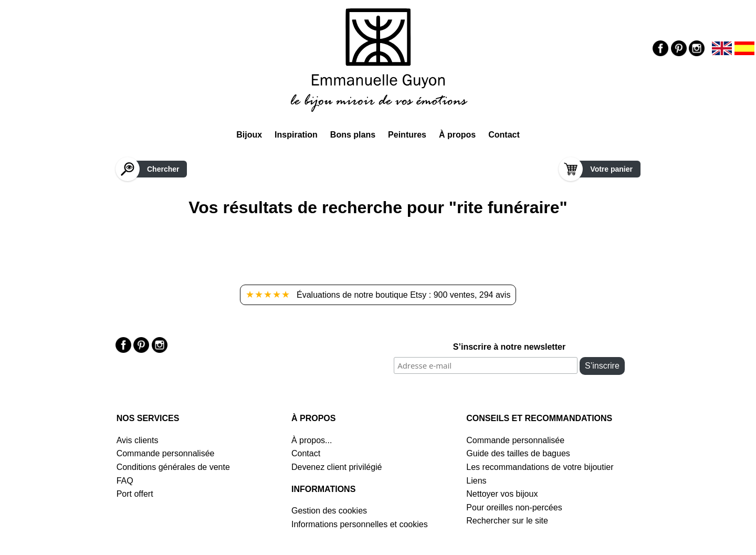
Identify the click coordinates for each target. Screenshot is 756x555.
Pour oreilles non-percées (514, 507)
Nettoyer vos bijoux (502, 494)
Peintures (407, 135)
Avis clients (138, 440)
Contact (504, 135)
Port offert (135, 494)
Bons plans (353, 135)
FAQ (125, 481)
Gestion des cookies (329, 511)
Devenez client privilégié (337, 467)
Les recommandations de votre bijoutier (540, 467)
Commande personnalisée (166, 453)
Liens (476, 481)
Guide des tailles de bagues (518, 453)
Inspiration (296, 135)
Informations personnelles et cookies (360, 524)
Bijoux (249, 135)
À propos (457, 135)
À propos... (312, 440)
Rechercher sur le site (507, 521)
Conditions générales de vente (173, 467)
